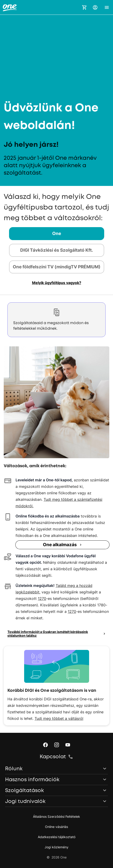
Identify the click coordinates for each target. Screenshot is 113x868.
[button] (95, 7)
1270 (42, 599)
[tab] (57, 234)
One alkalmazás (63, 545)
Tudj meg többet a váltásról (59, 718)
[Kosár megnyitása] (84, 7)
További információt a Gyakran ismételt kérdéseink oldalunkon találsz (57, 634)
